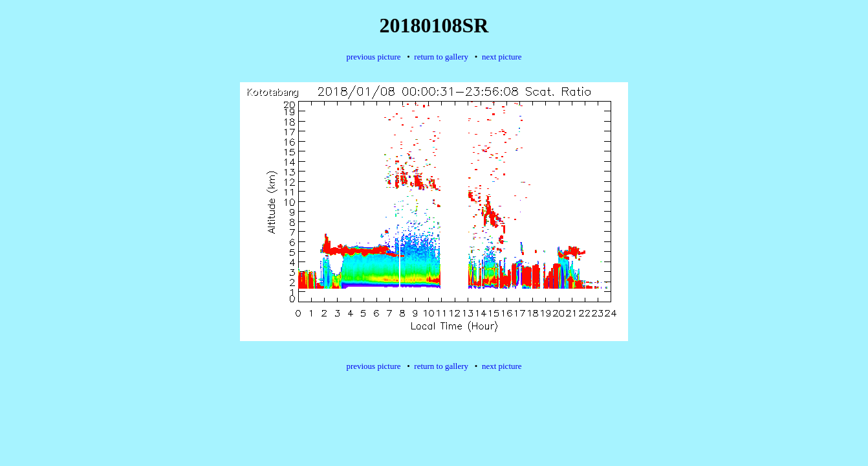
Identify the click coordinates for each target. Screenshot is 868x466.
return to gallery (441, 57)
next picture (502, 57)
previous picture (373, 57)
